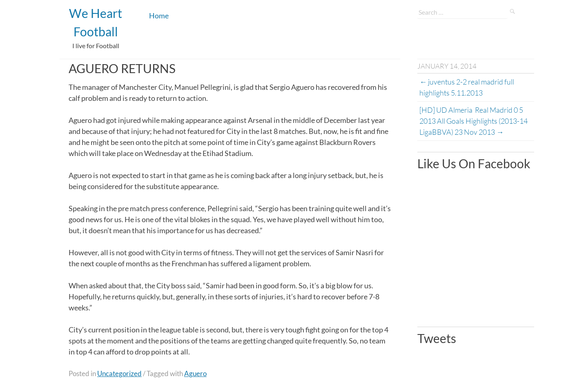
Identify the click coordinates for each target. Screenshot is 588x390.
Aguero (195, 373)
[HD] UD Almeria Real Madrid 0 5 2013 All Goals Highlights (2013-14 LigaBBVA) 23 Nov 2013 (474, 121)
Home (159, 16)
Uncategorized (119, 373)
